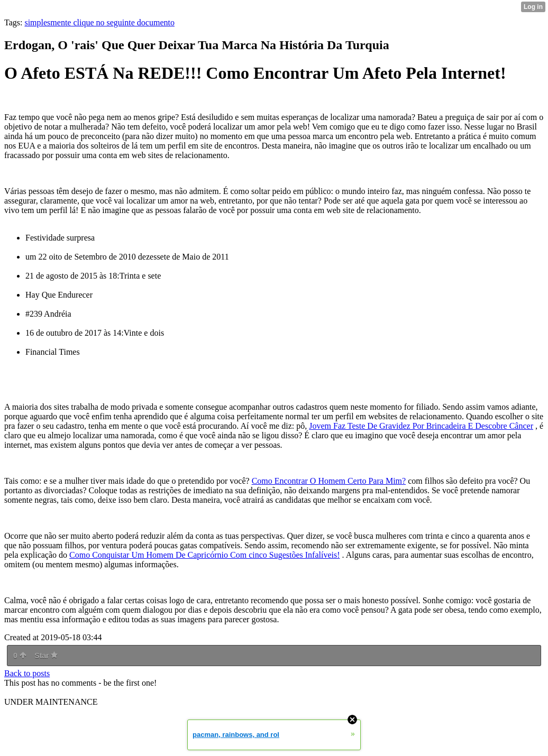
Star (46, 656)
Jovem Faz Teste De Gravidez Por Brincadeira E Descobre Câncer (421, 426)
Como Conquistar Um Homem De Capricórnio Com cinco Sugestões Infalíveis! (204, 555)
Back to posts (27, 673)
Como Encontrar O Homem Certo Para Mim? (329, 481)
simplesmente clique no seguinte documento (99, 22)
